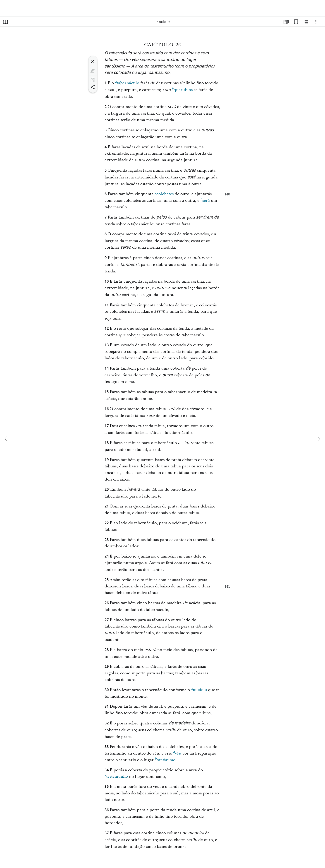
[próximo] (319, 439)
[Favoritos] (296, 22)
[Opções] (316, 22)
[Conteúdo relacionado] (306, 22)
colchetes (164, 193)
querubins (182, 89)
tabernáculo (127, 82)
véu (177, 753)
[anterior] (6, 439)
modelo (199, 689)
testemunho (116, 776)
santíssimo (165, 759)
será (205, 200)
